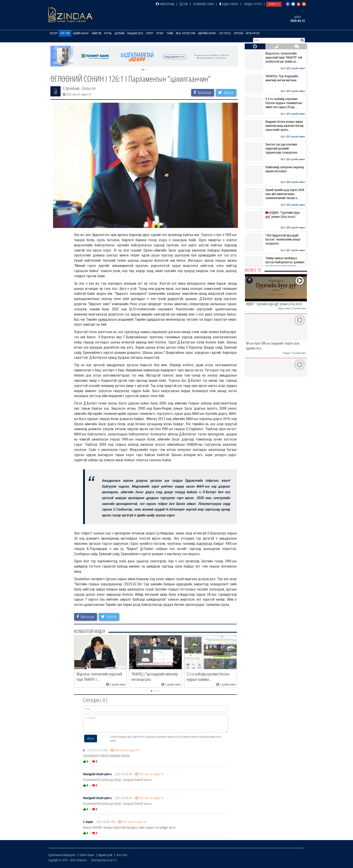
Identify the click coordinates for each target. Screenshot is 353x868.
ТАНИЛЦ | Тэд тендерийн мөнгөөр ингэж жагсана (275, 78)
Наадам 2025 (135, 33)
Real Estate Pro (186, 33)
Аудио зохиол (229, 4)
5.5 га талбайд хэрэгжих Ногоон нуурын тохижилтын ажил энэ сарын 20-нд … (275, 103)
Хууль (108, 33)
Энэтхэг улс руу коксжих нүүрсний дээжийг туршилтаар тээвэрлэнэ (275, 149)
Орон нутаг (253, 33)
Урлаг (160, 33)
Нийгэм (96, 33)
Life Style (225, 33)
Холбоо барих (87, 855)
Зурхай (238, 33)
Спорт (150, 33)
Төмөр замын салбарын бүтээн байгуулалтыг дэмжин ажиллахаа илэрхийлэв (275, 262)
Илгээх (91, 738)
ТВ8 (184, 4)
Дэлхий (119, 33)
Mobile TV (274, 4)
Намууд (286, 353)
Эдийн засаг (81, 33)
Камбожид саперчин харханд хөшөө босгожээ (275, 169)
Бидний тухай (105, 855)
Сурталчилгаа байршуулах (62, 855)
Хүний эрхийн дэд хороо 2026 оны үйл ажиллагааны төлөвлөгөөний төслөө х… (275, 194)
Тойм (170, 33)
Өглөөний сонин (204, 4)
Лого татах (122, 855)
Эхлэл (53, 33)
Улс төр (65, 33)
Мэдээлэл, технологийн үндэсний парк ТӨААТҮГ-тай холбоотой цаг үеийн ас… (275, 58)
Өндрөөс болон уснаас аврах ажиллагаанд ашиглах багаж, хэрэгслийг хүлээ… (275, 126)
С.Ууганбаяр (71, 88)
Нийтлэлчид (165, 4)
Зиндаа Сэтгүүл (253, 4)
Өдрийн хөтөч (207, 33)
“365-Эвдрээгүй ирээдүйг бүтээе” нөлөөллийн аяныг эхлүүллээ (275, 240)
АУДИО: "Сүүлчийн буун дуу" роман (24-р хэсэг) (275, 215)
